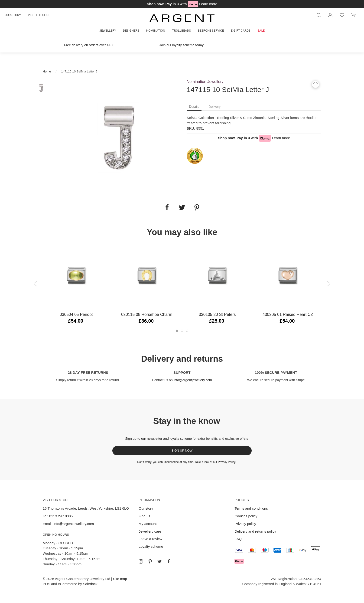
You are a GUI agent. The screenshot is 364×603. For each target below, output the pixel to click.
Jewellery (108, 31)
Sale (261, 31)
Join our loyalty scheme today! (182, 45)
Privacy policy (245, 524)
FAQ (238, 539)
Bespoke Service (211, 31)
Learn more (208, 4)
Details (194, 107)
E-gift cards (241, 31)
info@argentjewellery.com (193, 380)
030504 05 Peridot (76, 315)
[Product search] (319, 15)
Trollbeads (181, 31)
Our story (13, 15)
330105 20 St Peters (217, 315)
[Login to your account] (330, 15)
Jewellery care (150, 531)
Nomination (156, 31)
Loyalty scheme (151, 546)
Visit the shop (39, 15)
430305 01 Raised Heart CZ (288, 315)
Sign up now (182, 451)
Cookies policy (246, 516)
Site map (120, 579)
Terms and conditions (251, 508)
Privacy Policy (227, 462)
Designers (131, 31)
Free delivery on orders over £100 (89, 45)
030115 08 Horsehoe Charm (147, 315)
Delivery (214, 107)
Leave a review (150, 539)
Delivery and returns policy (255, 531)
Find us (144, 516)
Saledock (90, 584)
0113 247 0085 (61, 516)
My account (148, 524)
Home (47, 71)
